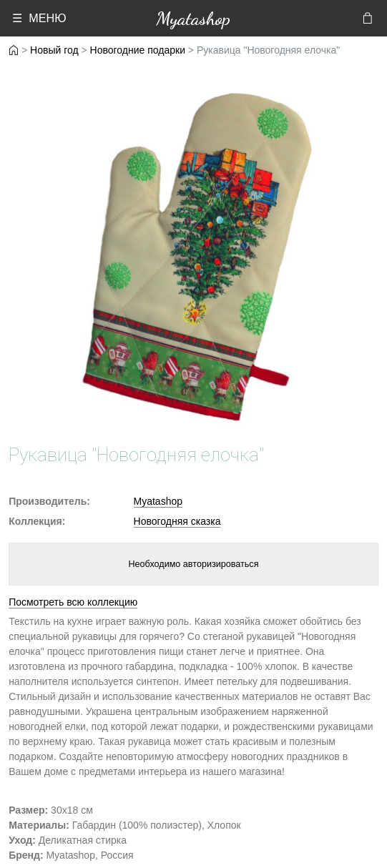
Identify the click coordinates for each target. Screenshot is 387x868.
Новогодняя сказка (177, 521)
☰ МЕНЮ (39, 18)
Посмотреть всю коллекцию (73, 602)
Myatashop (193, 18)
